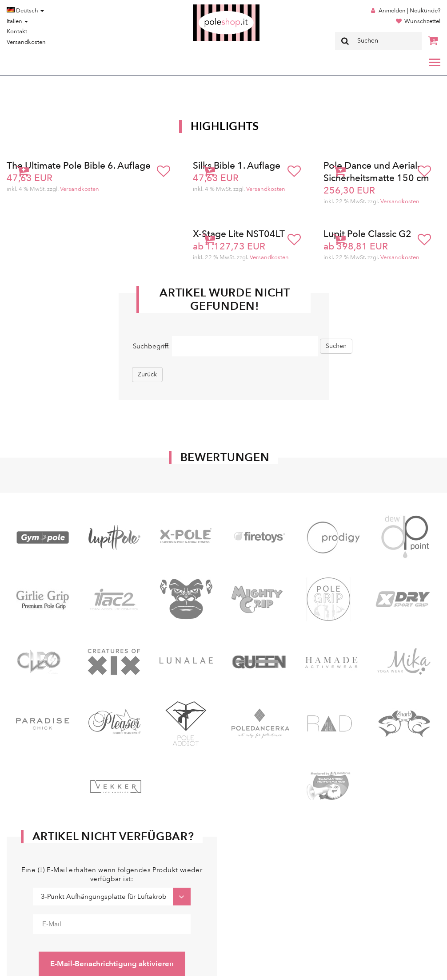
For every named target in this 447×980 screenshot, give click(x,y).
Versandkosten (26, 42)
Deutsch (25, 11)
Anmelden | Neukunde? (409, 11)
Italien (17, 21)
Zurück (147, 374)
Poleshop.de (205, 7)
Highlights (225, 126)
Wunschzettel (422, 21)
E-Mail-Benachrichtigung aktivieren (112, 964)
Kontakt (17, 32)
